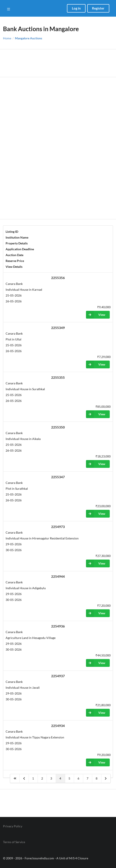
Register (98, 8)
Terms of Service (14, 842)
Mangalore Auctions (29, 38)
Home (7, 38)
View (96, 315)
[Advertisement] (58, 63)
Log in (76, 8)
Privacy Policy (13, 826)
